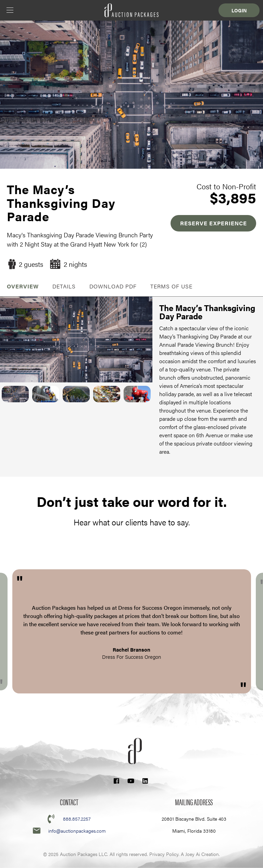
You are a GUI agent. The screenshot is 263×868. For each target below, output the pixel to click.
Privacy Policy (164, 854)
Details (64, 286)
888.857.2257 (77, 819)
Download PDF (113, 286)
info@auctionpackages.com (77, 831)
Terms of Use (171, 286)
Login (239, 10)
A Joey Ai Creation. (200, 854)
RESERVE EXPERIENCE (214, 223)
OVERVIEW (23, 286)
